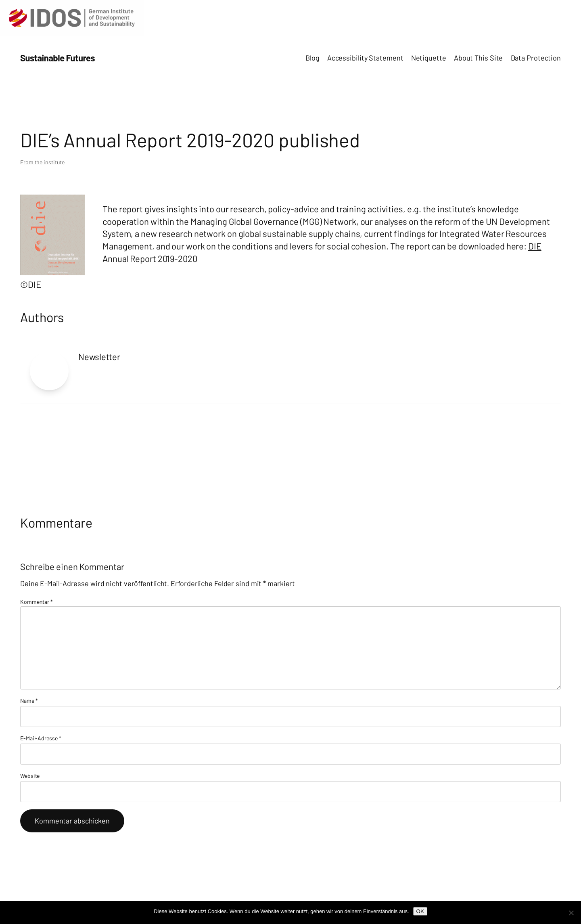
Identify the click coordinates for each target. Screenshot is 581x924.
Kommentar (37, 602)
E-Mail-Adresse (41, 738)
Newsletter (99, 356)
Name (29, 701)
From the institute (42, 162)
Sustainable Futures (57, 58)
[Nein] (571, 913)
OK (420, 911)
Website (30, 776)
